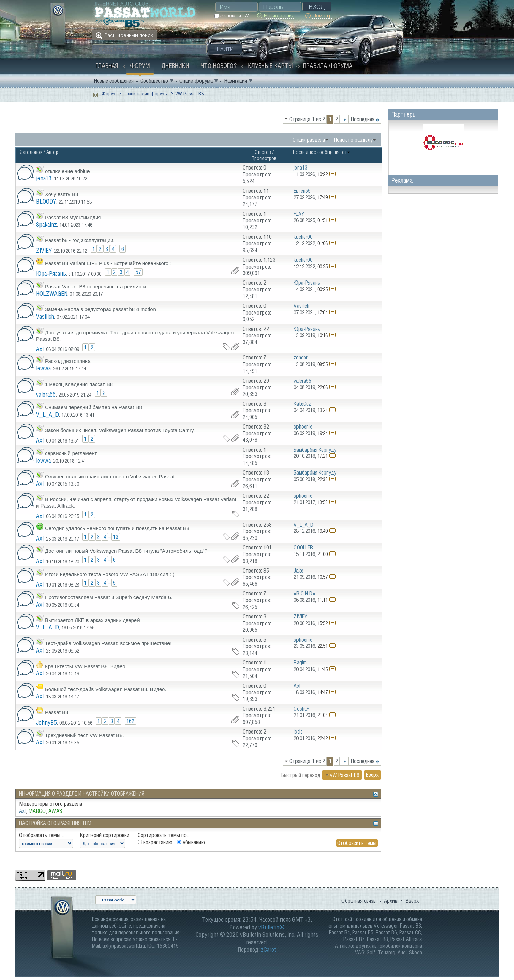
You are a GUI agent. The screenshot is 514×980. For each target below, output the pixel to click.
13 (116, 537)
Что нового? (219, 66)
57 (138, 272)
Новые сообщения (114, 81)
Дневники (175, 66)
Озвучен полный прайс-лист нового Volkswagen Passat (110, 476)
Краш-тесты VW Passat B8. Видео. (86, 666)
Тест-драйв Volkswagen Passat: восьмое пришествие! (108, 643)
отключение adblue (67, 171)
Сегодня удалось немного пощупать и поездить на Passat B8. (118, 528)
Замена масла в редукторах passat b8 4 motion (100, 309)
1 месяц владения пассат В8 (79, 384)
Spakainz (46, 224)
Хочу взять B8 (61, 194)
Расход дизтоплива (68, 361)
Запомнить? (232, 15)
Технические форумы (146, 93)
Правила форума (328, 66)
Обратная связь (359, 901)
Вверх (372, 775)
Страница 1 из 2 (307, 119)
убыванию (191, 842)
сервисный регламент (71, 453)
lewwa (43, 368)
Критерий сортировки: (105, 835)
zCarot (269, 950)
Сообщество (154, 81)
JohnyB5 (46, 722)
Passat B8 (57, 712)
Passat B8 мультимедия (73, 217)
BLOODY (46, 201)
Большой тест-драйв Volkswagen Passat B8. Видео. (106, 689)
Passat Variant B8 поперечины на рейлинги (95, 286)
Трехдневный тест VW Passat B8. (84, 735)
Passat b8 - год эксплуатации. (80, 240)
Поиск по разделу (353, 140)
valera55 (46, 394)
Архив (391, 901)
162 (130, 721)
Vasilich (45, 316)
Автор (52, 152)
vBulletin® (271, 927)
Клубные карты (270, 66)
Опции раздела (309, 140)
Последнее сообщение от (322, 152)
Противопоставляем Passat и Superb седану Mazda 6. (109, 597)
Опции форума (196, 81)
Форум (140, 66)
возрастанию (155, 842)
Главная (107, 66)
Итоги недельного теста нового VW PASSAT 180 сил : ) (110, 574)
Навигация (236, 81)
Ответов (263, 152)
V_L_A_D (47, 414)
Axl (40, 349)
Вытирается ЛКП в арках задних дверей (92, 620)
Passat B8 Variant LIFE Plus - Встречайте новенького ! (108, 263)
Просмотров (264, 158)
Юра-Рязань (51, 274)
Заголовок (31, 152)
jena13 (44, 178)
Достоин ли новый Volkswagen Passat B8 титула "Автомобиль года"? (126, 551)
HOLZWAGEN (52, 294)
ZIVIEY (44, 250)
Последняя (365, 119)
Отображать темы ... (42, 835)
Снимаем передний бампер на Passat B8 (93, 407)
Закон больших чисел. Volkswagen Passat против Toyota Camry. (120, 430)
